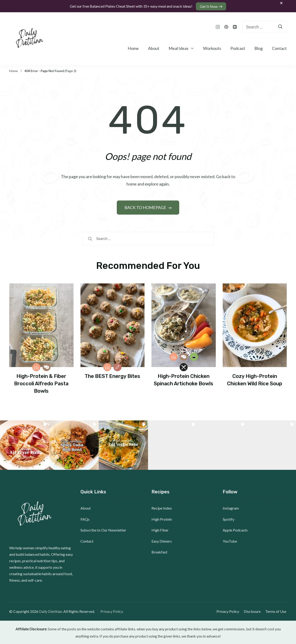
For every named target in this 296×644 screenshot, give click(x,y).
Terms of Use (276, 611)
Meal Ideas (179, 48)
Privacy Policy (112, 611)
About (154, 48)
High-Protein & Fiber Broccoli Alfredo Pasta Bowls (41, 383)
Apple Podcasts (235, 530)
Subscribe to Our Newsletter (103, 530)
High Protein (162, 519)
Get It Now (209, 6)
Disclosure (253, 611)
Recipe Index (162, 508)
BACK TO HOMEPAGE (146, 207)
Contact (279, 48)
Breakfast (159, 551)
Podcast (238, 48)
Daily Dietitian (51, 611)
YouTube (230, 541)
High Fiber (160, 530)
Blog (259, 48)
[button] (25, 445)
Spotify (228, 519)
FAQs (85, 519)
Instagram (231, 508)
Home (133, 48)
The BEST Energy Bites (112, 376)
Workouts (212, 48)
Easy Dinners (162, 541)
